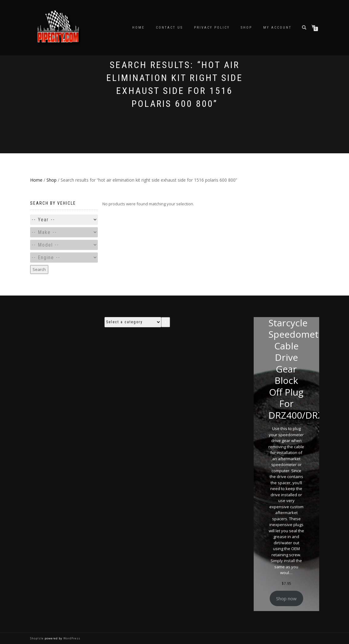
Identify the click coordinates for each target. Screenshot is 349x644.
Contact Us (169, 28)
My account (277, 28)
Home (139, 28)
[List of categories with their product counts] (133, 322)
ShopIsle (37, 638)
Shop (246, 28)
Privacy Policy (212, 28)
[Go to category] (165, 322)
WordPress (71, 638)
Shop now (286, 598)
